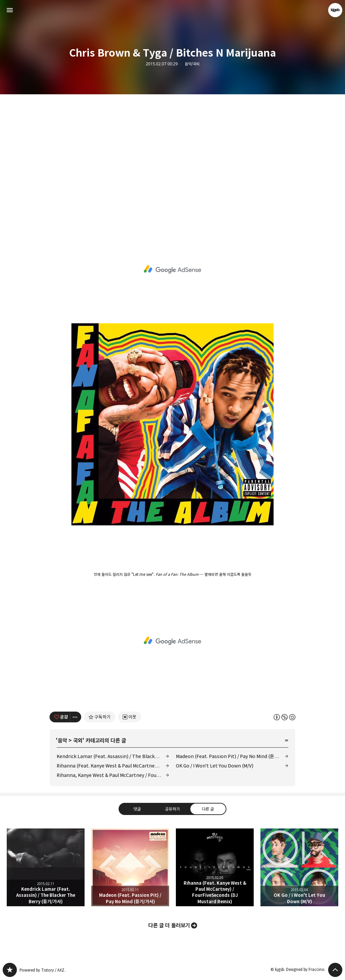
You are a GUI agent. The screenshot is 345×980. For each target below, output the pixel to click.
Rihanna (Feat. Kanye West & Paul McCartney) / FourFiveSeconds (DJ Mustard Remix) (113, 766)
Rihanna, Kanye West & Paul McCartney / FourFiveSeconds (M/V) (113, 775)
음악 (62, 741)
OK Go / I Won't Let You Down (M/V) (215, 766)
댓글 (137, 809)
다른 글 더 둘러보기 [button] (169, 925)
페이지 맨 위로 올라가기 (335, 970)
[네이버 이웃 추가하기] (130, 717)
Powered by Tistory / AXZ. (42, 970)
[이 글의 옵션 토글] (76, 717)
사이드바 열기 (10, 10)
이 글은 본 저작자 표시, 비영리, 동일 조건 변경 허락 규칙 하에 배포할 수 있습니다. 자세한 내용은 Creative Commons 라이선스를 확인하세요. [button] (285, 717)
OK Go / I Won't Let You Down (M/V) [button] (299, 867)
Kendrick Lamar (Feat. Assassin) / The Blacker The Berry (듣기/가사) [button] (46, 867)
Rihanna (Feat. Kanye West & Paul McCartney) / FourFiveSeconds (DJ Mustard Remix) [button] (215, 867)
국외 (78, 741)
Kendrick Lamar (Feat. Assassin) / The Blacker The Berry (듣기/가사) (113, 756)
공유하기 (172, 809)
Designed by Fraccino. (306, 969)
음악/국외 (192, 64)
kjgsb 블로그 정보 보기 (335, 10)
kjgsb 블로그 (10, 970)
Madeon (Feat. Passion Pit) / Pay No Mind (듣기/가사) (232, 756)
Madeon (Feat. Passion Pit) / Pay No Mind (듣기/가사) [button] (130, 867)
